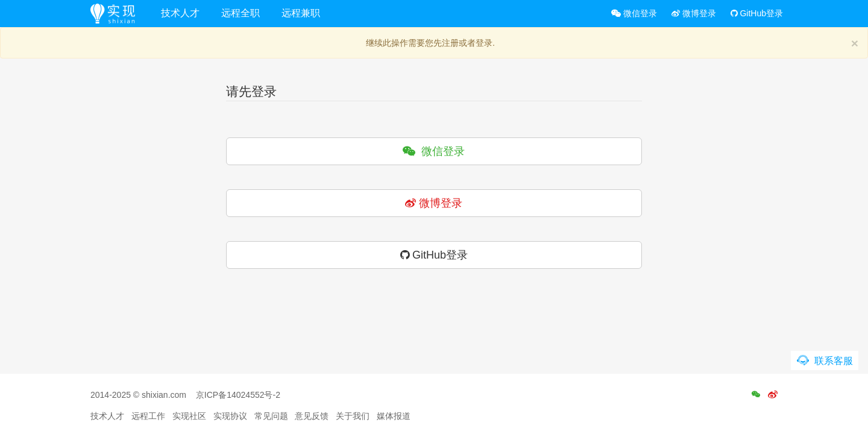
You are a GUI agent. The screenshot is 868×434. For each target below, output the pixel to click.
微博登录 (694, 13)
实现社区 (189, 416)
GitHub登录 (757, 13)
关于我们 (353, 416)
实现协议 (230, 416)
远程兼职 (301, 13)
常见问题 (271, 416)
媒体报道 (394, 416)
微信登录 (634, 13)
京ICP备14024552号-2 (238, 395)
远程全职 (241, 13)
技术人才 (180, 13)
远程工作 (148, 416)
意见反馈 (312, 416)
